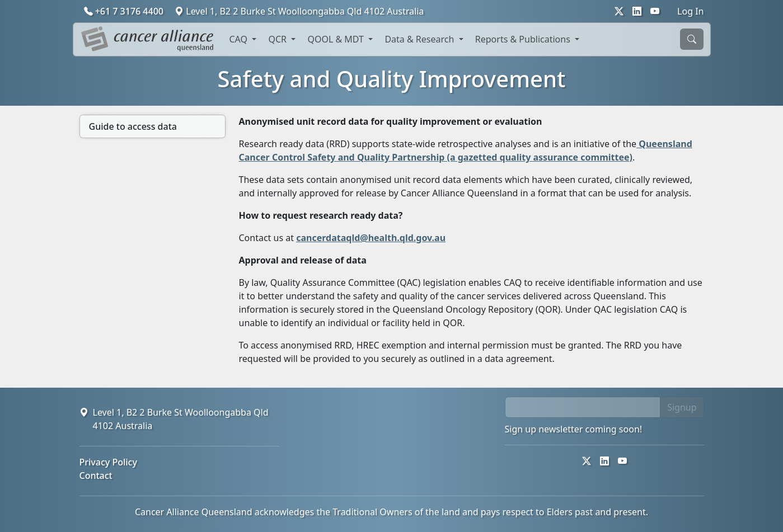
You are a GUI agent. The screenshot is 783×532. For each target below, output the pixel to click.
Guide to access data (133, 126)
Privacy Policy (108, 462)
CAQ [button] (240, 39)
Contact (96, 475)
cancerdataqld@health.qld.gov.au (371, 238)
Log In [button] (690, 11)
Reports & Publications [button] (524, 39)
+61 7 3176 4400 (125, 11)
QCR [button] (278, 39)
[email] (583, 407)
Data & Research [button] (420, 39)
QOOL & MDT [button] (337, 39)
